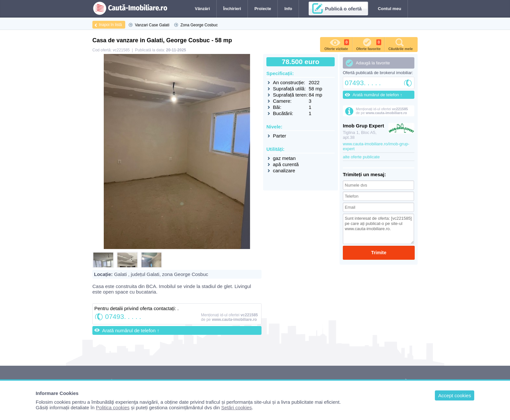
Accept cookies (455, 395)
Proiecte (263, 9)
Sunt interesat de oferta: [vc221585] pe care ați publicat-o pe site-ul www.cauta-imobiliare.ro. (378, 229)
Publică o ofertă (343, 9)
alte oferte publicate (361, 157)
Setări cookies (236, 407)
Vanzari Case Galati (152, 25)
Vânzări (202, 9)
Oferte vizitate (337, 44)
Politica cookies (113, 407)
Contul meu (390, 9)
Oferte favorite (369, 44)
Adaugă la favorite (373, 63)
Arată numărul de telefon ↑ (131, 330)
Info (288, 9)
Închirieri (232, 9)
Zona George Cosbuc (199, 25)
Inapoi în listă (110, 25)
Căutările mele (401, 44)
